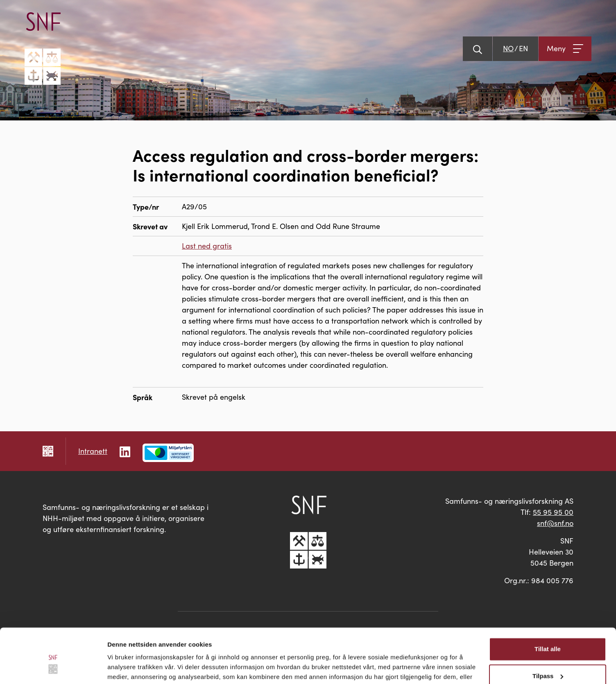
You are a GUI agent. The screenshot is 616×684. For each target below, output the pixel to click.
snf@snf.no (555, 523)
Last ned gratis (207, 246)
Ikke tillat (548, 661)
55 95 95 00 (553, 512)
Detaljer (119, 668)
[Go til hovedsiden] (43, 49)
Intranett (93, 451)
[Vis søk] (478, 49)
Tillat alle (548, 608)
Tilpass (548, 634)
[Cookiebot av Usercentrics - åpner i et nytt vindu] (53, 668)
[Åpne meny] (565, 49)
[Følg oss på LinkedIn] (125, 451)
